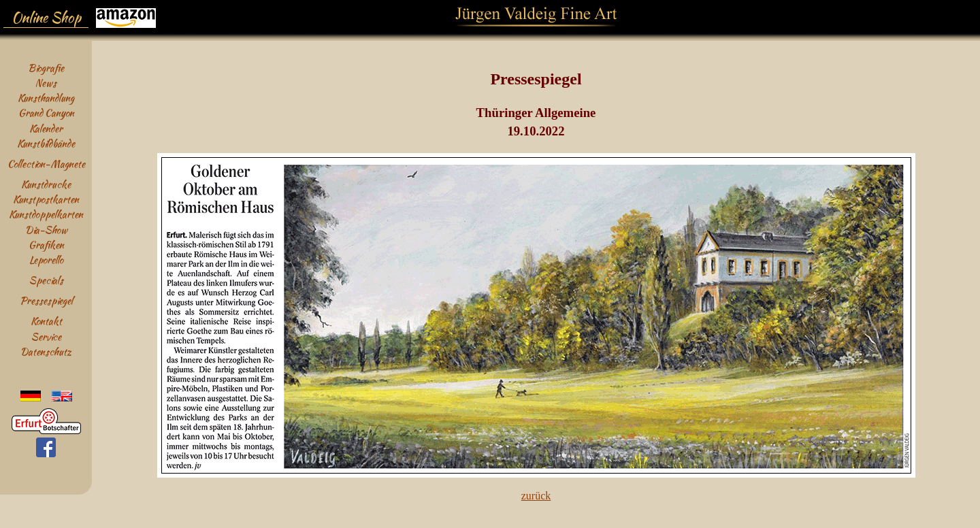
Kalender (46, 128)
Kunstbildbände (46, 143)
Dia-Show (46, 230)
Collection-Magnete (46, 164)
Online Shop (46, 18)
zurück (536, 496)
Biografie (46, 68)
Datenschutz (46, 351)
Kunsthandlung (46, 98)
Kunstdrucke (46, 184)
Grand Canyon (46, 113)
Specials (46, 280)
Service (46, 336)
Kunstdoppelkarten (46, 214)
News (46, 83)
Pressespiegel (46, 300)
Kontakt (46, 321)
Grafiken (46, 245)
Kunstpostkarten (46, 199)
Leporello (46, 260)
